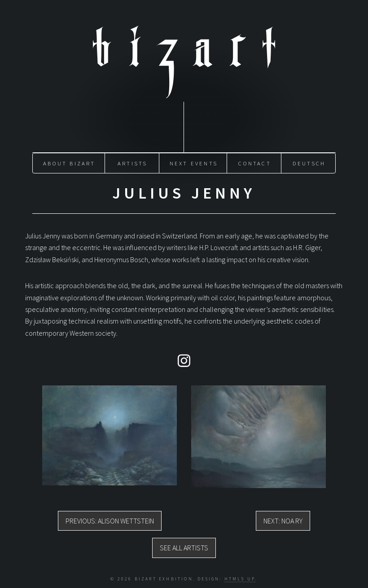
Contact (254, 163)
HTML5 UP (240, 579)
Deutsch (309, 163)
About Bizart (69, 163)
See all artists (184, 548)
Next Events (194, 163)
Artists (132, 163)
